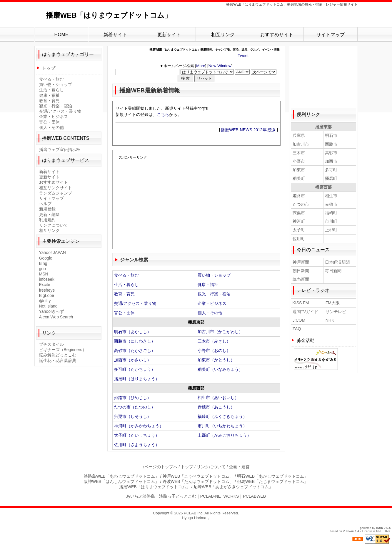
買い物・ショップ (214, 275)
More (201, 66)
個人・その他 (210, 313)
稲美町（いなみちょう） (220, 369)
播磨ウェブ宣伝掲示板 (60, 149)
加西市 (331, 161)
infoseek (47, 279)
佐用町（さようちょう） (137, 445)
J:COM (299, 320)
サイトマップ (331, 35)
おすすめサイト (277, 35)
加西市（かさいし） (133, 360)
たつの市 (301, 204)
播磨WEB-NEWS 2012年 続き (248, 130)
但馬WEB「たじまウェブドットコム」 (273, 481)
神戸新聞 (301, 262)
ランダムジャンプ (56, 193)
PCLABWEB (254, 496)
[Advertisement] (196, 206)
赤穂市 (331, 204)
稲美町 (299, 178)
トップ (49, 68)
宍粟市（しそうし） (133, 416)
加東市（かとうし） (216, 360)
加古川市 (301, 144)
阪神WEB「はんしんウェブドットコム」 (121, 481)
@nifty (45, 301)
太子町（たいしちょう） (137, 435)
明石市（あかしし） (133, 332)
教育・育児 (124, 294)
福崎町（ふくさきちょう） (222, 416)
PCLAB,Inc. (194, 513)
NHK (330, 320)
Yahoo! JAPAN (52, 252)
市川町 (331, 221)
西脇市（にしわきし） (135, 341)
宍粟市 (299, 213)
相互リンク (223, 35)
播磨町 (331, 178)
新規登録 (47, 209)
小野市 (299, 161)
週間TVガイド (306, 312)
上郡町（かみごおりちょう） (224, 435)
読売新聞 (301, 279)
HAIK (380, 528)
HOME (61, 35)
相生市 (331, 196)
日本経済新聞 (337, 262)
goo (42, 269)
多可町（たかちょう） (135, 369)
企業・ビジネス (212, 303)
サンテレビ (336, 312)
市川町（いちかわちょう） (222, 426)
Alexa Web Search (56, 317)
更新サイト (169, 35)
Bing (43, 263)
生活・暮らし (126, 285)
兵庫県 (299, 135)
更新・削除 (49, 215)
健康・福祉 (208, 285)
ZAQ (297, 329)
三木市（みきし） (214, 341)
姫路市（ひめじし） (133, 398)
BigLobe (47, 295)
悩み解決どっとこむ (58, 355)
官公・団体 (124, 313)
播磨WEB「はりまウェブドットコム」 (109, 15)
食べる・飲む (126, 275)
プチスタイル (51, 344)
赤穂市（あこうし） (216, 407)
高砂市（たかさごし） (135, 350)
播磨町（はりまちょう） (137, 379)
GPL (379, 531)
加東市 (299, 170)
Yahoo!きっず (52, 311)
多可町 (331, 170)
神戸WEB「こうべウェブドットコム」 (198, 476)
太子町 (299, 230)
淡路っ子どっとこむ (178, 496)
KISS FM (301, 303)
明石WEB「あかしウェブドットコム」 (273, 476)
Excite (45, 285)
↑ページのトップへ (160, 467)
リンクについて (54, 225)
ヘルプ (45, 204)
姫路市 (299, 196)
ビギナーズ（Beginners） (63, 350)
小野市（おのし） (214, 350)
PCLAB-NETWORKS (220, 496)
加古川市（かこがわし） (220, 332)
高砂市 (331, 153)
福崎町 (331, 213)
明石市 (331, 135)
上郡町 (331, 230)
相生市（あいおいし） (218, 398)
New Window (220, 66)
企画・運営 (239, 467)
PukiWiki (348, 531)
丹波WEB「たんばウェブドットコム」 (198, 481)
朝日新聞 (301, 271)
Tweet (243, 56)
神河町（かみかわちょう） (139, 426)
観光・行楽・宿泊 (214, 294)
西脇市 (331, 144)
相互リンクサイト (56, 188)
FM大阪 (333, 303)
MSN (44, 274)
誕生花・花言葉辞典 (58, 360)
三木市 (299, 153)
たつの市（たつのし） (135, 407)
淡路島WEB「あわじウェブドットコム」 (121, 476)
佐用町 (299, 239)
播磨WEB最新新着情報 (150, 90)
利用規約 (47, 220)
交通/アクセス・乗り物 (135, 303)
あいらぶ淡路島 (141, 496)
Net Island (48, 306)
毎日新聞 (333, 271)
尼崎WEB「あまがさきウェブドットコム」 (233, 487)
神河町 (299, 221)
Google (46, 258)
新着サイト (115, 35)
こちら (163, 114)
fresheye (47, 290)
